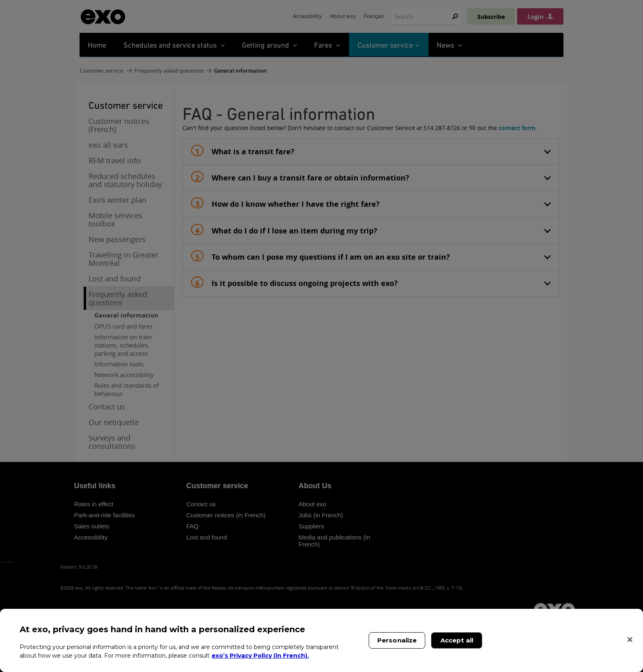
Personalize (397, 640)
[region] (321, 640)
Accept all (457, 640)
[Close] (630, 640)
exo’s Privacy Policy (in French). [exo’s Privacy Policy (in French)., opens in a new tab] (260, 656)
